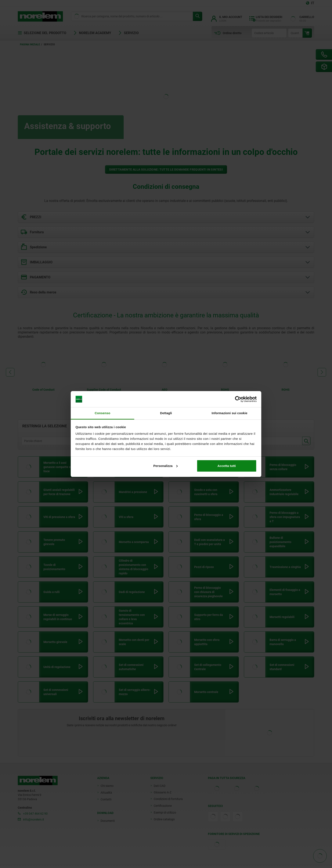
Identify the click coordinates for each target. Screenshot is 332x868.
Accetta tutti (227, 466)
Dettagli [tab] (166, 413)
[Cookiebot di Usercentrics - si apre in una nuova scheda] (238, 399)
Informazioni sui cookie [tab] (230, 413)
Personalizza (165, 466)
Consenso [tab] (102, 413)
